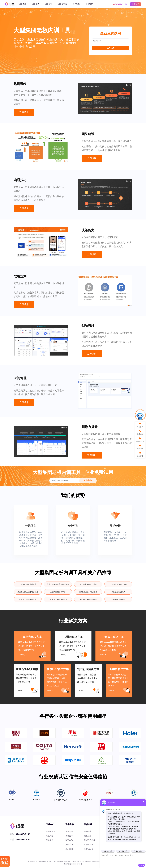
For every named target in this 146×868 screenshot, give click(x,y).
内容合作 (69, 831)
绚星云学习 (51, 831)
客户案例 (76, 4)
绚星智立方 (62, 4)
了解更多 (21, 655)
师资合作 (69, 836)
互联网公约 (89, 845)
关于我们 (89, 4)
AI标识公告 (89, 849)
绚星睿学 (35, 4)
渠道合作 (69, 840)
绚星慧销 (48, 4)
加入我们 (69, 849)
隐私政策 (88, 836)
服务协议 (88, 831)
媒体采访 (69, 845)
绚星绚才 (22, 4)
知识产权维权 (90, 840)
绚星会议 (50, 840)
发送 (141, 865)
